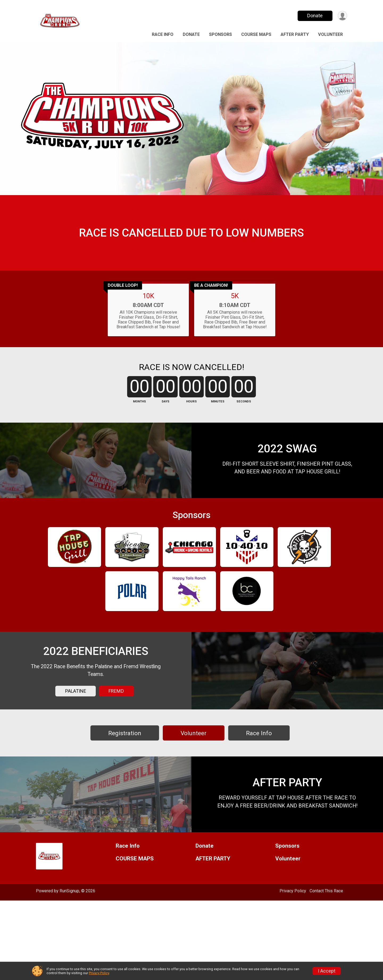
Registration (125, 796)
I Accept (327, 971)
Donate (315, 16)
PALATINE (76, 747)
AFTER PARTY (295, 34)
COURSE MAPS (256, 34)
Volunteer (330, 34)
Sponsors (220, 34)
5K (235, 312)
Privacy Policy (99, 973)
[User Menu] (342, 16)
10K (148, 312)
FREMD (116, 747)
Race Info (163, 34)
